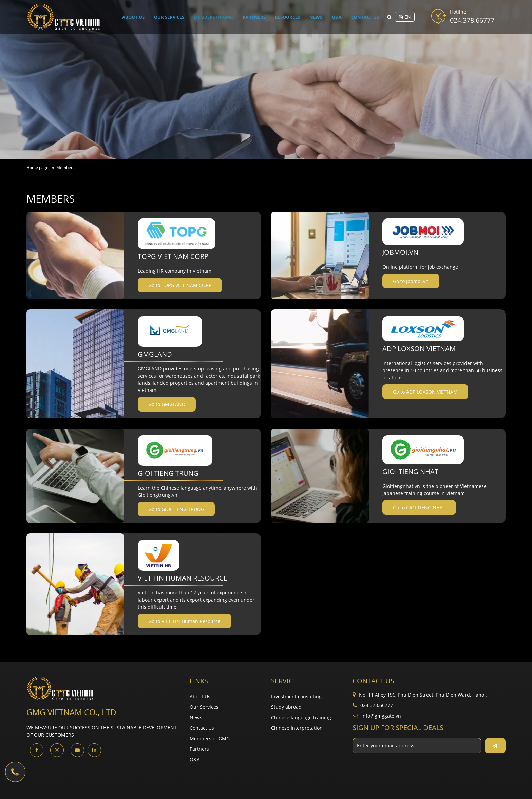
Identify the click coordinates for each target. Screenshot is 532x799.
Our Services (170, 17)
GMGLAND (155, 354)
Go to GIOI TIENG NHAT (419, 507)
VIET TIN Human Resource (183, 578)
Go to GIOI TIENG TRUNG (176, 509)
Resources (289, 17)
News (317, 17)
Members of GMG (216, 17)
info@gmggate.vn (381, 716)
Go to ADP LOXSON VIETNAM (425, 392)
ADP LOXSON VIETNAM (419, 349)
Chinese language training (301, 717)
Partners (256, 17)
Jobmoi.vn (400, 252)
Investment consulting (296, 696)
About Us (135, 17)
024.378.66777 (472, 20)
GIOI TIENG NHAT (410, 471)
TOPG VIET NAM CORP (173, 256)
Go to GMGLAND (167, 404)
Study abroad (286, 707)
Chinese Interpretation (297, 728)
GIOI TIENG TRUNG (168, 473)
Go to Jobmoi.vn (411, 281)
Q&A (336, 17)
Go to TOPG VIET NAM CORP (180, 285)
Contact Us (363, 17)
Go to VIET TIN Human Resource (184, 621)
